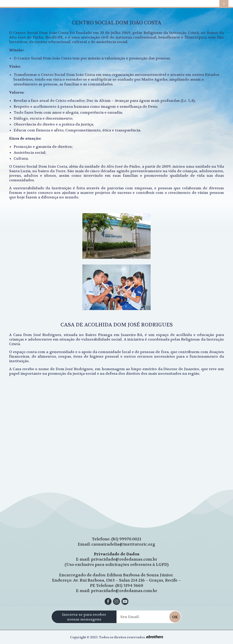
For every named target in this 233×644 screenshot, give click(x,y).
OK (175, 617)
